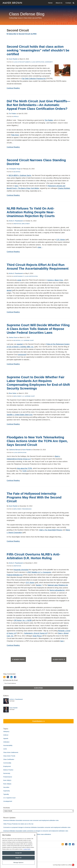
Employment (26, 224)
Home (50, 3)
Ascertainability (19, 276)
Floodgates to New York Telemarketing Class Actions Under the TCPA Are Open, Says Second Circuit (37, 441)
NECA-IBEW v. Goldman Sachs (20, 175)
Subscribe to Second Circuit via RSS (22, 34)
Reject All (18, 864)
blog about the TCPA (25, 468)
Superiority (49, 62)
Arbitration (17, 224)
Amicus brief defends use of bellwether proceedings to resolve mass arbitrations (27, 834)
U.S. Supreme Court (27, 340)
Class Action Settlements (22, 62)
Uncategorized (8, 801)
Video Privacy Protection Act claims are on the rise (18, 824)
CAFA (5, 749)
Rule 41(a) (15, 135)
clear (40, 247)
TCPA (24, 471)
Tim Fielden (13, 114)
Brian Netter (13, 393)
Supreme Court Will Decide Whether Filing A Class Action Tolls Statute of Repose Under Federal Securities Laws (38, 329)
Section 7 (39, 585)
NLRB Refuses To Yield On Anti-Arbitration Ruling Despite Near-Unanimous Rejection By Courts (31, 212)
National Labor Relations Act (58, 585)
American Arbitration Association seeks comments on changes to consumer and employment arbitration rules (36, 831)
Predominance (27, 509)
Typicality (6, 794)
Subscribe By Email (10, 680)
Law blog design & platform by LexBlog (64, 865)
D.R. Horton (61, 240)
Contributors (24, 721)
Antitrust (6, 735)
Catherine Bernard (15, 450)
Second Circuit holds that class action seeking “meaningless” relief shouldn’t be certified (38, 50)
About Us (59, 3)
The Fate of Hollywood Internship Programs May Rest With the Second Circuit (34, 497)
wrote (19, 280)
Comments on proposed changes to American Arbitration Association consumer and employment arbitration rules (37, 827)
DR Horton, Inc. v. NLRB (23, 620)
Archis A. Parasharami (16, 221)
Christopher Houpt (15, 169)
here (16, 186)
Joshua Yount (13, 337)
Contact (68, 3)
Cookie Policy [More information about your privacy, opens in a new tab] (27, 856)
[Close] (35, 842)
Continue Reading (13, 88)
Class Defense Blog (27, 14)
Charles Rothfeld (64, 188)
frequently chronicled (21, 570)
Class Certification (38, 62)
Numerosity (7, 773)
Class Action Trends (9, 756)
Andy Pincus (37, 636)
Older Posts (59, 659)
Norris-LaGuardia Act (57, 590)
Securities (17, 172)
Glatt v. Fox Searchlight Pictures (51, 530)
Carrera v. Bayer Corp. (55, 280)
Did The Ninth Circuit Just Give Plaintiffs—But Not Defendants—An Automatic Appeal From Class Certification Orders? (38, 105)
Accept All (18, 859)
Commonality (7, 763)
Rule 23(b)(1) (7, 780)
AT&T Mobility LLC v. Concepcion (39, 572)
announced (22, 355)
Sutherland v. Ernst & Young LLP (36, 633)
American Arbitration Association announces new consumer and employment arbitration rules (31, 820)
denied (9, 290)
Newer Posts (18, 659)
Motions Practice (8, 770)
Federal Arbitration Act (15, 575)
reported (20, 344)
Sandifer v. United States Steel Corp (20, 415)
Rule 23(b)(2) (7, 784)
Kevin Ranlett (13, 59)
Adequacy (6, 731)
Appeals (16, 117)
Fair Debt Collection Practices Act (34, 79)
